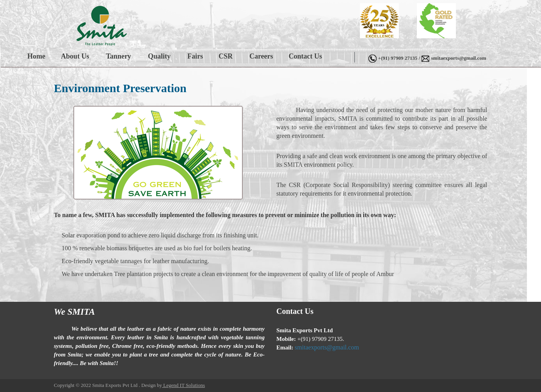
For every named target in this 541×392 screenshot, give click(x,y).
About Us (75, 56)
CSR (226, 56)
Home (36, 56)
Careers (261, 56)
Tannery (119, 56)
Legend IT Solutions (183, 385)
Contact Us (306, 56)
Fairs (195, 56)
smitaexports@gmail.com (459, 58)
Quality (159, 56)
